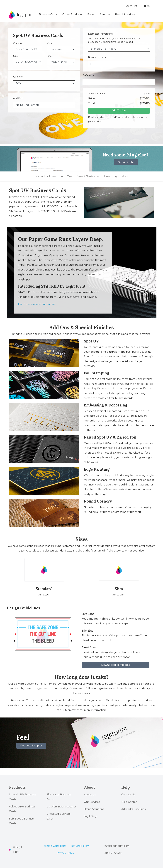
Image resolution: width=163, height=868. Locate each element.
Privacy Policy (66, 853)
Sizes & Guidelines (88, 176)
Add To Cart (119, 111)
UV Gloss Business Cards (61, 807)
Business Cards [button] (48, 14)
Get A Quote (126, 162)
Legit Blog (90, 816)
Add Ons (67, 176)
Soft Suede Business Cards (22, 821)
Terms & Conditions (54, 846)
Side (49, 56)
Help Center (129, 802)
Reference (88, 75)
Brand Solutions (125, 14)
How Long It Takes (116, 176)
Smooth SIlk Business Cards (22, 797)
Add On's (18, 98)
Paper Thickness (46, 176)
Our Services (92, 802)
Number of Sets (97, 57)
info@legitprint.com (117, 846)
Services (105, 14)
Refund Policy (80, 846)
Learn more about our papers (37, 304)
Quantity (18, 77)
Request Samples (31, 746)
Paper (91, 14)
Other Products (72, 14)
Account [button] (132, 6)
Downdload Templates (116, 665)
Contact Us (128, 795)
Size (16, 56)
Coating (18, 43)
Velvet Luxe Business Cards (22, 809)
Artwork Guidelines (133, 809)
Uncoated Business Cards (58, 816)
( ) (148, 6)
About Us (90, 795)
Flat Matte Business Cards (59, 797)
